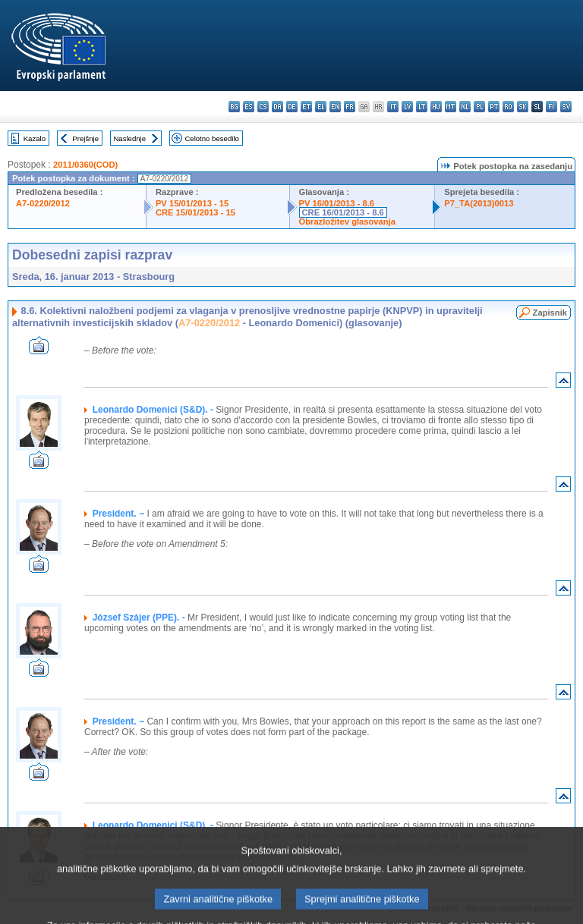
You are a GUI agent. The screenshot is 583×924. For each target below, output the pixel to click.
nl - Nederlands (465, 107)
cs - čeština (263, 107)
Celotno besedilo (211, 138)
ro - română (508, 107)
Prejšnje (85, 138)
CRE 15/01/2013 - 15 (195, 212)
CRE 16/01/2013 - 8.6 (343, 212)
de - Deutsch (292, 107)
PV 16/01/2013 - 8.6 (337, 203)
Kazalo (35, 138)
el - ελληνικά (321, 107)
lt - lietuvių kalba (422, 107)
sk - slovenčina (523, 107)
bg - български (234, 107)
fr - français (350, 107)
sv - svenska (566, 107)
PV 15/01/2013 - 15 (192, 203)
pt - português (494, 107)
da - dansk (277, 107)
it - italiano (393, 107)
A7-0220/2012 (43, 203)
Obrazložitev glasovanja (347, 222)
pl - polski (479, 107)
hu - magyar (436, 107)
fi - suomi (551, 107)
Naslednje (129, 138)
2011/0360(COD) (85, 165)
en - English (335, 107)
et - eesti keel (306, 107)
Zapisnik (550, 313)
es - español (249, 107)
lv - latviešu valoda (407, 107)
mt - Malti (451, 107)
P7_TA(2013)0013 (479, 203)
